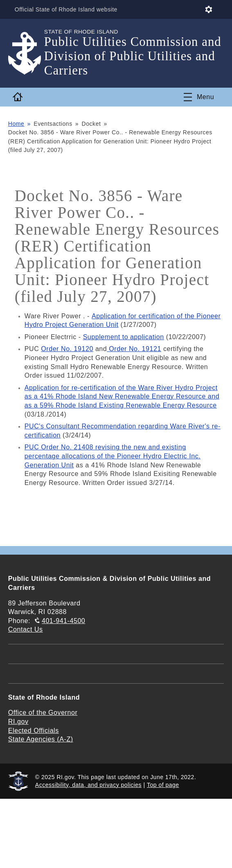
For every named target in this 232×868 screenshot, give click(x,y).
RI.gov (18, 722)
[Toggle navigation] (199, 97)
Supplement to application (124, 337)
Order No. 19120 (67, 349)
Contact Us (26, 629)
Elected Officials (34, 731)
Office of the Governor (43, 713)
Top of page (163, 785)
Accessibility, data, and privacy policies (88, 785)
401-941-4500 (63, 621)
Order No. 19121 (134, 349)
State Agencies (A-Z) (41, 739)
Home (16, 124)
